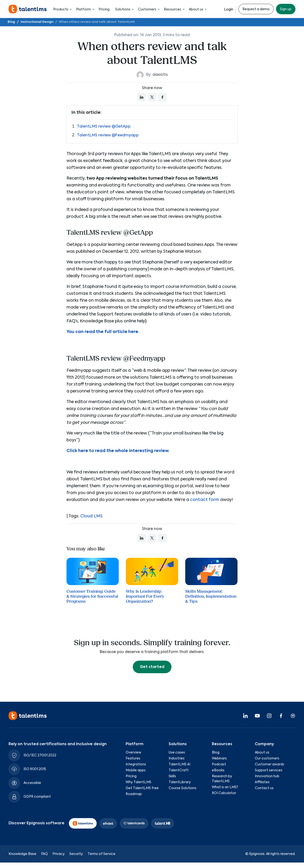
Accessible (32, 783)
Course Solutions (183, 788)
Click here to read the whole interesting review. (118, 451)
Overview (133, 753)
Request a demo (256, 9)
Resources (173, 10)
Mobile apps (136, 770)
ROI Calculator (224, 793)
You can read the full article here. (103, 332)
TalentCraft (179, 770)
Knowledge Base (22, 854)
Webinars (219, 758)
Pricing (104, 10)
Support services (269, 770)
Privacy (59, 854)
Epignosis (257, 854)
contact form (205, 500)
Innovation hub (267, 776)
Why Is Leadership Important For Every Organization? (145, 596)
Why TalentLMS (138, 782)
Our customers (267, 758)
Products (62, 10)
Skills (172, 776)
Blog (216, 753)
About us (197, 10)
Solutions (124, 10)
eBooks (218, 770)
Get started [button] (152, 667)
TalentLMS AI (179, 764)
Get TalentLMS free (142, 788)
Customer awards (270, 764)
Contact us (264, 788)
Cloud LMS (91, 516)
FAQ (44, 854)
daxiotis (160, 75)
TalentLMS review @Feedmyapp (108, 135)
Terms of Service (102, 854)
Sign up (286, 9)
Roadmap (134, 794)
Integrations (136, 764)
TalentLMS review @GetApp (104, 127)
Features (133, 758)
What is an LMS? (225, 787)
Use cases (177, 753)
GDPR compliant (37, 797)
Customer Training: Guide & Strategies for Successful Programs (92, 596)
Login (229, 10)
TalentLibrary (180, 782)
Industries (177, 758)
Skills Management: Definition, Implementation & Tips (211, 596)
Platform (84, 10)
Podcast (219, 764)
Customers (148, 10)
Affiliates (262, 782)
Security (76, 854)
